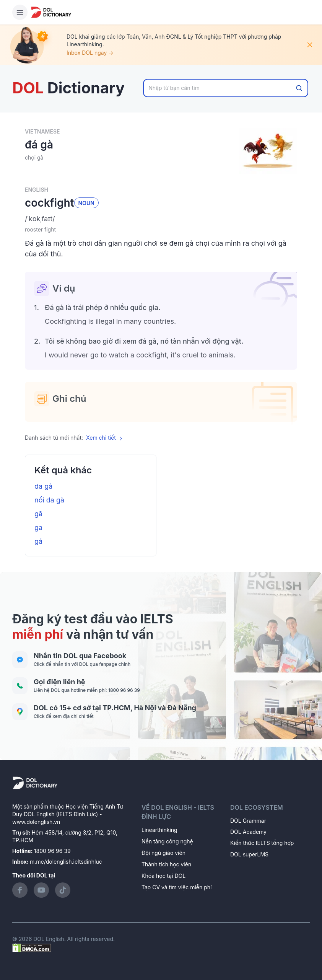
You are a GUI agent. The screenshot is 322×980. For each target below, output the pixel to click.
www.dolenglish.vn (36, 822)
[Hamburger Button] (20, 12)
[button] (161, 219)
